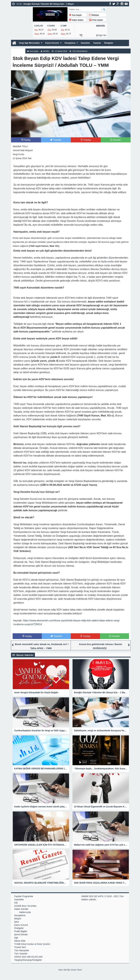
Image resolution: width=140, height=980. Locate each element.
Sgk (16, 938)
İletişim (94, 15)
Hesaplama (74, 43)
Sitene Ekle (20, 941)
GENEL (47, 51)
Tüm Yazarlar (21, 954)
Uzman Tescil (76, 970)
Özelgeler (116, 43)
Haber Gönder (21, 909)
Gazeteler (91, 43)
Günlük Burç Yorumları (25, 906)
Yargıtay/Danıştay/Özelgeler (28, 960)
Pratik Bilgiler (21, 931)
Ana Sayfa (75, 15)
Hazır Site (63, 970)
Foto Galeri (96, 20)
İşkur (17, 922)
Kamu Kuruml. (55, 43)
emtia (110, 262)
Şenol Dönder (21, 934)
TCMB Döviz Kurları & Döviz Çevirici (32, 944)
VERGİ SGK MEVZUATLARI (28, 957)
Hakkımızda (19, 49)
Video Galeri (76, 20)
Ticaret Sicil (20, 947)
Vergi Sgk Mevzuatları (30, 43)
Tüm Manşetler (22, 950)
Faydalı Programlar (24, 896)
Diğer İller (101, 35)
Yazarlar (103, 43)
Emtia (15, 238)
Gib (16, 903)
